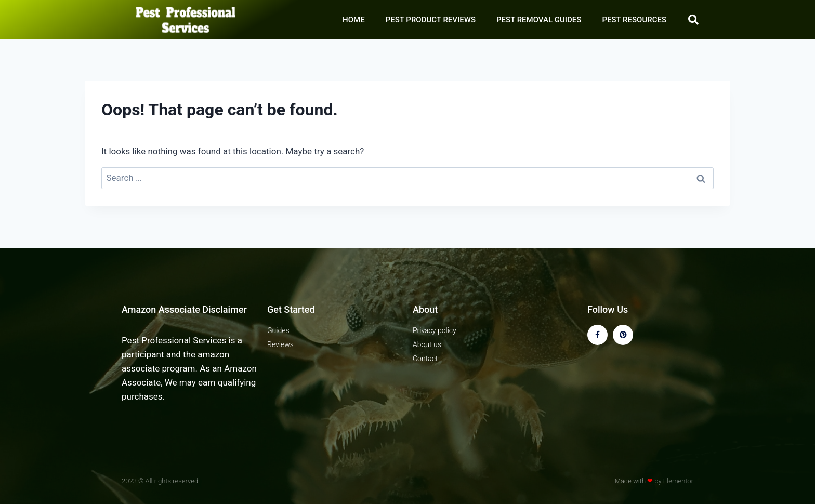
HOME (354, 20)
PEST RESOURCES (634, 20)
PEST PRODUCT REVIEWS (431, 20)
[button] (693, 20)
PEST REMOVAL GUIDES (539, 20)
